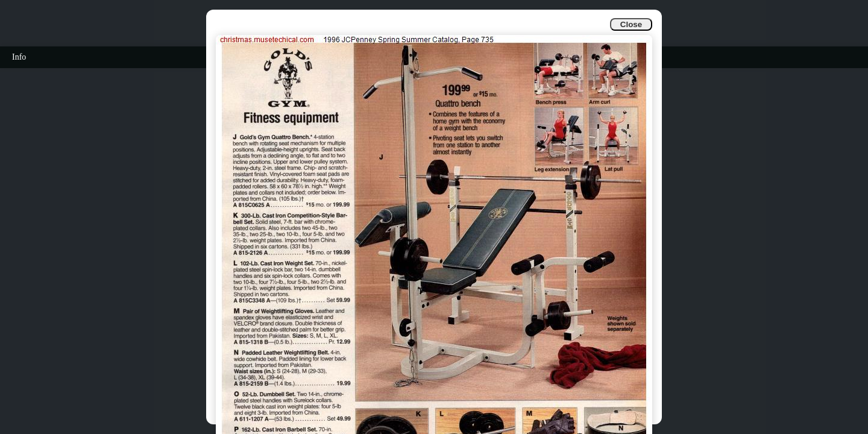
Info (19, 57)
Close (631, 24)
